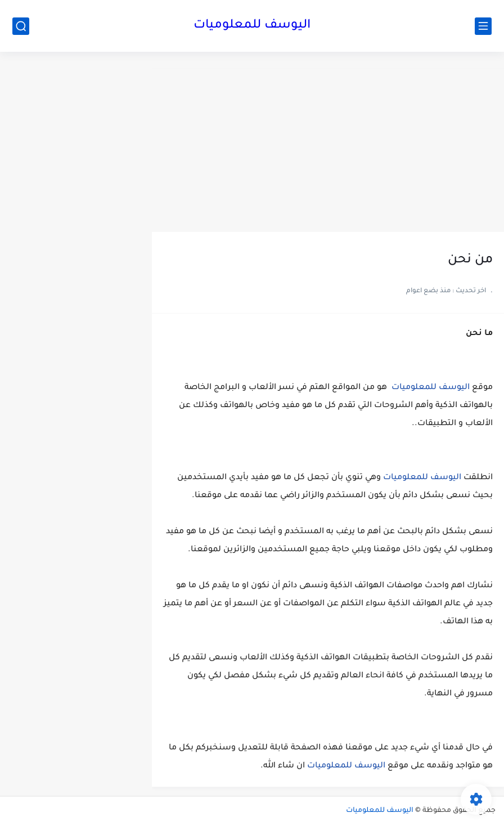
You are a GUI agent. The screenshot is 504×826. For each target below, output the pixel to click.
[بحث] (21, 26)
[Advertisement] (328, 148)
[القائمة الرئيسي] (483, 26)
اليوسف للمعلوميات (252, 26)
